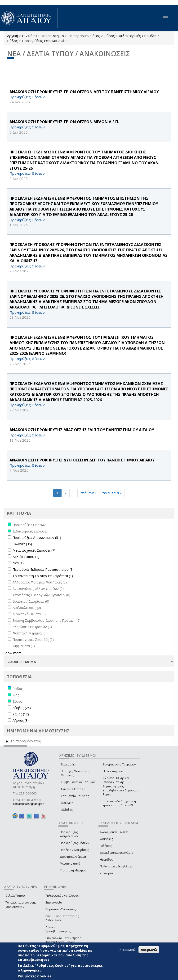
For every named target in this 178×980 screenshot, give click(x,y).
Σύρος (109, 36)
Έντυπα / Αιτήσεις (73, 789)
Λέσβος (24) (22, 708)
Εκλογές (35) (22, 544)
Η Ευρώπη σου (113, 771)
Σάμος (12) (21, 714)
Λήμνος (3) (21, 720)
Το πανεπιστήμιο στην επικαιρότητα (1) (43, 576)
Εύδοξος (67, 810)
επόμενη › (88, 493)
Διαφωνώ (149, 950)
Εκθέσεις (106, 846)
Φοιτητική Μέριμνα (73, 870)
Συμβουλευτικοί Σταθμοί (78, 782)
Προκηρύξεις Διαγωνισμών (69, 834)
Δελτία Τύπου (15, 896)
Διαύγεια (67, 803)
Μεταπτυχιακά (70, 864)
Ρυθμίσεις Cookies (35, 976)
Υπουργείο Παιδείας (75, 796)
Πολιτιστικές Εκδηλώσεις (117, 866)
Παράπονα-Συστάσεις (61, 909)
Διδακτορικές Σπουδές (138, 36)
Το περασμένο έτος (84, 36)
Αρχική (13, 36)
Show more (13, 653)
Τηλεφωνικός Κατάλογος (62, 896)
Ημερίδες (106, 860)
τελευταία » (112, 493)
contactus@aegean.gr (28, 804)
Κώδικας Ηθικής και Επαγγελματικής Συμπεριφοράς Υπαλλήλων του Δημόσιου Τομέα (121, 786)
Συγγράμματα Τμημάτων (119, 764)
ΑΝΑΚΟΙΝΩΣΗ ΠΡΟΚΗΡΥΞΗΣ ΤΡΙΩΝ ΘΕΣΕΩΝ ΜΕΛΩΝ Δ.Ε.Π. (64, 122)
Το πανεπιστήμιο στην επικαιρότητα (21, 904)
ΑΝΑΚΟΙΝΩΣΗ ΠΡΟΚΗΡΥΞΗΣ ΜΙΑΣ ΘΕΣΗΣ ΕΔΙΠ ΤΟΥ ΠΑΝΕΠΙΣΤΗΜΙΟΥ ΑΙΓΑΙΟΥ (82, 430)
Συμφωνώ (127, 950)
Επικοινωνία (54, 902)
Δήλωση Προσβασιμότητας (58, 929)
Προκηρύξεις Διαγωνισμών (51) (37, 538)
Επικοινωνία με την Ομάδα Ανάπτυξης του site (63, 940)
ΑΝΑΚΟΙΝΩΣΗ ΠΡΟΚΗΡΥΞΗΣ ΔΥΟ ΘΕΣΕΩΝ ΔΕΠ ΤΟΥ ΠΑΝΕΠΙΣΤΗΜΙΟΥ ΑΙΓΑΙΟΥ (82, 460)
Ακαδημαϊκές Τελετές (114, 832)
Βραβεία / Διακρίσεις (74, 850)
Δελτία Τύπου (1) (26, 557)
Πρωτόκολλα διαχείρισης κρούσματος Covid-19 (120, 803)
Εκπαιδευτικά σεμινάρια (117, 853)
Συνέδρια (106, 873)
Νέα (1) (18, 563)
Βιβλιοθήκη (69, 764)
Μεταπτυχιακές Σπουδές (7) (34, 550)
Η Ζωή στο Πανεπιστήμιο (43, 36)
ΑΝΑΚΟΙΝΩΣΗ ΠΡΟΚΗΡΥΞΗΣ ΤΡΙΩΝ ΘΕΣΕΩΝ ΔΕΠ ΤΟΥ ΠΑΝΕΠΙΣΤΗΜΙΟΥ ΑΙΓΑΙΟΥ (84, 92)
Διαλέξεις (106, 839)
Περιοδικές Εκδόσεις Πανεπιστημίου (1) (43, 569)
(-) (8, 741)
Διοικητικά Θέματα (73, 857)
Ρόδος (12, 41)
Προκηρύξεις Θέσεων (39, 41)
